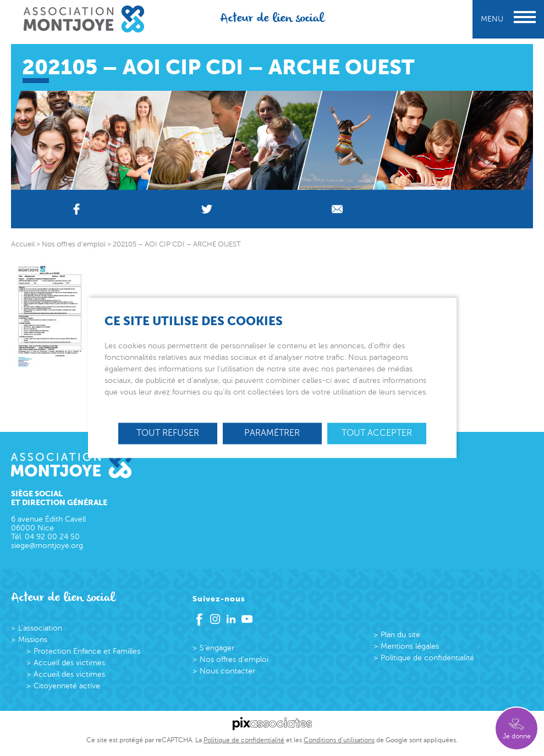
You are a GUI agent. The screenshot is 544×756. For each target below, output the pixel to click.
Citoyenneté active (67, 686)
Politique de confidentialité (427, 658)
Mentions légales (410, 646)
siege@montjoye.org (47, 546)
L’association (40, 628)
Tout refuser (168, 433)
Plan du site (400, 635)
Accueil (23, 244)
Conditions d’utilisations (339, 740)
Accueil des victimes (69, 663)
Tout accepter (377, 433)
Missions (33, 640)
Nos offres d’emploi (234, 659)
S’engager (217, 648)
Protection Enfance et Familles (87, 651)
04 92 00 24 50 (52, 537)
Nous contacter (227, 671)
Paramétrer (272, 433)
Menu (508, 19)
